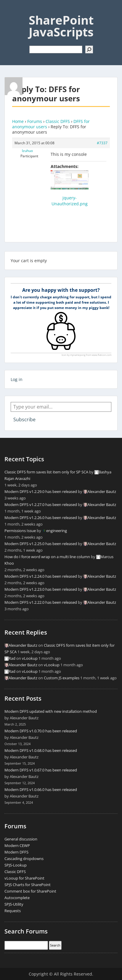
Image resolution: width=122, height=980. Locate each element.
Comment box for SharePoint (30, 891)
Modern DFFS (16, 852)
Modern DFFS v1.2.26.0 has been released (41, 518)
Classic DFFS (58, 121)
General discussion (21, 839)
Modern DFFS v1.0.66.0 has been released (41, 790)
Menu (11, 10)
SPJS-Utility (14, 904)
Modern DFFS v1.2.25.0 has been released (41, 544)
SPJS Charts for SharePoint (28, 885)
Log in (17, 379)
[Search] (89, 49)
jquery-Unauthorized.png (70, 201)
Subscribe (24, 419)
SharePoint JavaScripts (61, 26)
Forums (35, 121)
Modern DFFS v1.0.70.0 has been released (41, 731)
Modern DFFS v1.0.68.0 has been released (41, 750)
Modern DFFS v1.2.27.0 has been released (41, 505)
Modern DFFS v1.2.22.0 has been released (41, 602)
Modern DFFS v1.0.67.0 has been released (41, 770)
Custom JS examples (62, 678)
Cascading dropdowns (24, 859)
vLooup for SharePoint (24, 878)
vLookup (30, 658)
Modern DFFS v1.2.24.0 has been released (41, 576)
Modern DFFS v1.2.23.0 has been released (41, 589)
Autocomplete (17, 898)
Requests (13, 911)
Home (18, 121)
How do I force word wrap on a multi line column (47, 557)
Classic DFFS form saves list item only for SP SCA (46, 472)
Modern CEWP (17, 846)
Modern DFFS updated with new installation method (51, 711)
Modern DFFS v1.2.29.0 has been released (41, 491)
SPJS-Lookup (16, 865)
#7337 (102, 143)
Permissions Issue (20, 531)
